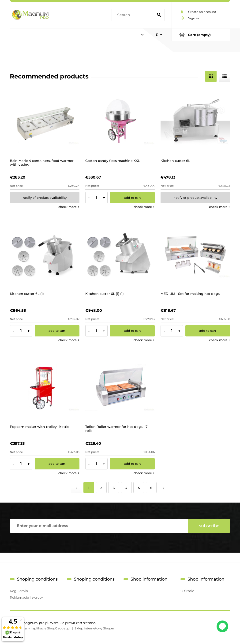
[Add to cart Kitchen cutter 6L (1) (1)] (132, 331)
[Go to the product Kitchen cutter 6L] (195, 122)
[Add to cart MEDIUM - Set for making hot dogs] (208, 331)
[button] (69, 207)
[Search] (159, 15)
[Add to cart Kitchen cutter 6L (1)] (57, 331)
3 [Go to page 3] (114, 488)
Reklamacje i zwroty (26, 597)
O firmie (187, 591)
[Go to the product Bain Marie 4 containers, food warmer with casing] (45, 122)
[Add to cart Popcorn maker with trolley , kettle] (57, 464)
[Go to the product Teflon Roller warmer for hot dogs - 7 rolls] (120, 388)
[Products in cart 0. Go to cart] (201, 35)
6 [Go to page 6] (151, 488)
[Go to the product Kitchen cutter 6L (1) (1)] (120, 255)
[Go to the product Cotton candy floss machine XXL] (120, 122)
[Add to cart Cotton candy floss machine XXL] (132, 198)
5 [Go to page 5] (139, 488)
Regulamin (19, 591)
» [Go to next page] (164, 488)
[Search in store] (134, 15)
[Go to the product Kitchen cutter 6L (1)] (45, 255)
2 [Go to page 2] (101, 488)
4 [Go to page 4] (126, 488)
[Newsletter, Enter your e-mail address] (99, 526)
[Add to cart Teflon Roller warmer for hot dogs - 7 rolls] (132, 464)
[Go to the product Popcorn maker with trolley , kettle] (45, 388)
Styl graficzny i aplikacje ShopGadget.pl (40, 628)
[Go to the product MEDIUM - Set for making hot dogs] (195, 255)
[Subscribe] (209, 526)
